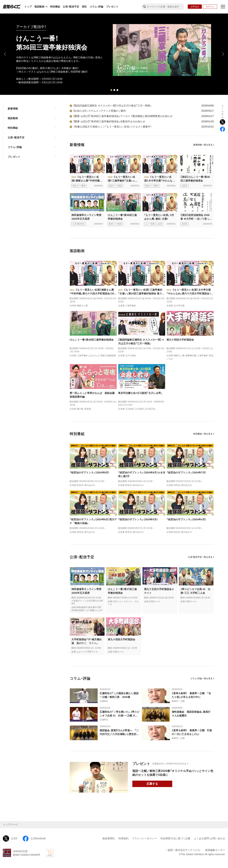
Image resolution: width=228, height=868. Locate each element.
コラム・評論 (96, 7)
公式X (10, 838)
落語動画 (13, 118)
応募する (152, 784)
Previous (5, 54)
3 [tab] (117, 90)
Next (223, 54)
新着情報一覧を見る (203, 145)
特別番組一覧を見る (203, 434)
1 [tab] (111, 90)
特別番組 (55, 7)
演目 (84, 7)
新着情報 (13, 109)
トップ (28, 7)
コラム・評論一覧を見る (201, 678)
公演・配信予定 (71, 7)
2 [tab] (114, 90)
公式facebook (34, 838)
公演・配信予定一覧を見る (200, 557)
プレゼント (112, 7)
